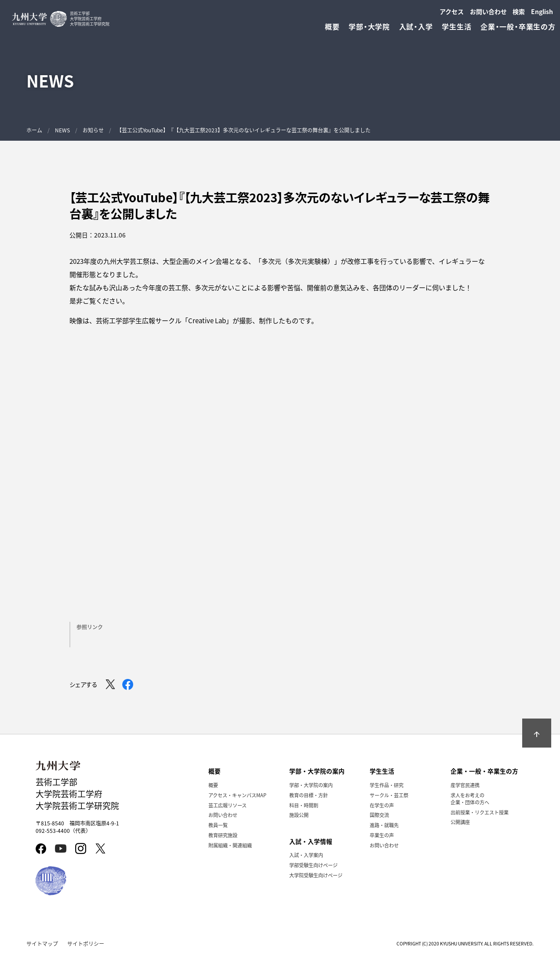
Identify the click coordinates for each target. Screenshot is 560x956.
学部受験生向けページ (313, 865)
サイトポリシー (86, 943)
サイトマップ (42, 943)
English (542, 11)
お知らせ (93, 130)
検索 (519, 11)
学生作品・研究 (387, 785)
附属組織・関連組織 (230, 845)
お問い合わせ (488, 11)
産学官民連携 (465, 785)
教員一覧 (218, 825)
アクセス (452, 11)
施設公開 (299, 815)
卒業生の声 (382, 835)
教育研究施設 (223, 835)
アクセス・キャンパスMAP (237, 795)
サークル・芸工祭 (389, 795)
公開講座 (460, 822)
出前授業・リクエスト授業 (480, 812)
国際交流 (379, 815)
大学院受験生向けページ (316, 875)
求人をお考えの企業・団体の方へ (470, 799)
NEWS (62, 130)
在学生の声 (382, 805)
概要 (213, 785)
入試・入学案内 (306, 855)
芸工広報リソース (227, 805)
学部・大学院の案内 (311, 785)
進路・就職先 (384, 825)
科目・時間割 (304, 805)
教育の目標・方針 (309, 795)
